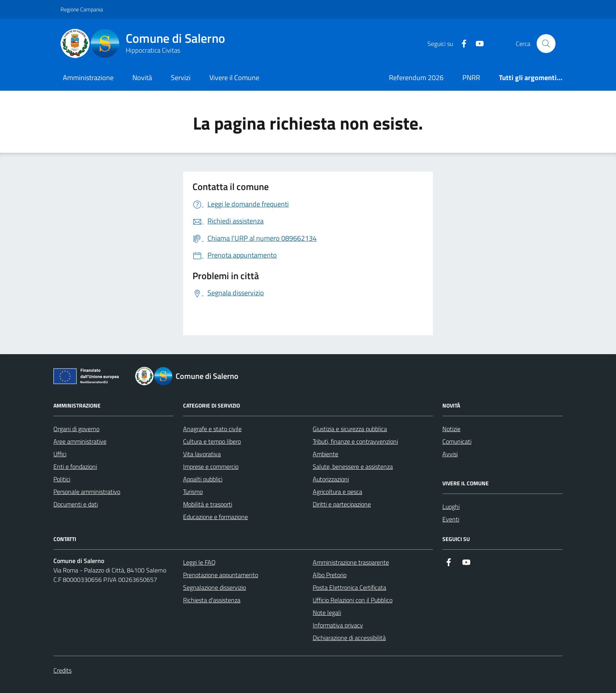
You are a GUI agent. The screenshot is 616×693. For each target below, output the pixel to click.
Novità (142, 78)
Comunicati (457, 441)
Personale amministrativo (87, 492)
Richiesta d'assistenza (212, 600)
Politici (62, 479)
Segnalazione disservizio (214, 587)
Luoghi (451, 506)
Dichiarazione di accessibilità (349, 638)
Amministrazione (88, 78)
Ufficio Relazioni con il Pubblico (353, 600)
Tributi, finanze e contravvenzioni (355, 441)
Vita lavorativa (202, 454)
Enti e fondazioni (75, 466)
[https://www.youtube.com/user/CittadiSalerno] (477, 44)
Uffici (60, 454)
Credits (62, 670)
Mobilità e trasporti (208, 504)
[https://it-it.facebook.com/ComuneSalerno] (461, 44)
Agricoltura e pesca (337, 492)
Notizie (451, 429)
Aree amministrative (80, 441)
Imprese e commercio (211, 466)
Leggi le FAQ (199, 562)
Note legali (327, 613)
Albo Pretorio (330, 575)
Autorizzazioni (331, 479)
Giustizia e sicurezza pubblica (350, 429)
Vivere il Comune (234, 78)
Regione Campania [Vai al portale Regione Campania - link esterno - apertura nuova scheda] (82, 9)
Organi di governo (76, 429)
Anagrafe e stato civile (212, 429)
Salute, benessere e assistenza (353, 466)
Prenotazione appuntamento (221, 575)
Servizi (181, 78)
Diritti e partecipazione (342, 504)
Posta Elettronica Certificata (349, 587)
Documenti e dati (76, 504)
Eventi (451, 519)
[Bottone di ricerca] (546, 44)
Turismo (193, 492)
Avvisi (450, 454)
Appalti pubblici (203, 479)
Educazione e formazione (215, 517)
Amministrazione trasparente (351, 562)
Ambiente (325, 454)
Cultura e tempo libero (212, 441)
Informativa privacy (338, 625)
